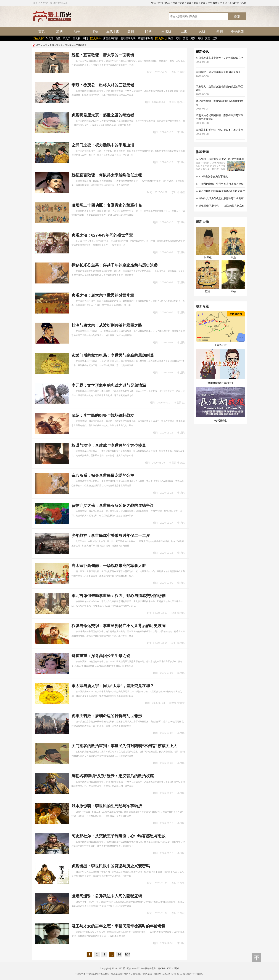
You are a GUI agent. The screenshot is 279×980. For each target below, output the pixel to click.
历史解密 (213, 3)
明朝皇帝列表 (128, 38)
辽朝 (215, 38)
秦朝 (220, 31)
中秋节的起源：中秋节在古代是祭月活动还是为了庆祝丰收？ (220, 185)
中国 (154, 3)
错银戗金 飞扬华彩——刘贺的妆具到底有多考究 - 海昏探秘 (220, 207)
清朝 (59, 31)
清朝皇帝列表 (145, 38)
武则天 (67, 38)
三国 (184, 31)
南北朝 (166, 31)
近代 (161, 3)
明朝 (77, 31)
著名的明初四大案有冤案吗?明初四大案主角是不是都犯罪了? (220, 192)
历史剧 (223, 3)
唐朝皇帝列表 (111, 38)
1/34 (127, 954)
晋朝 (182, 3)
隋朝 (148, 31)
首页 (42, 31)
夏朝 (203, 3)
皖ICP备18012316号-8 (168, 968)
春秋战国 (237, 31)
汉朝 (202, 31)
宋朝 (95, 31)
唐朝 (131, 31)
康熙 (85, 38)
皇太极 (77, 38)
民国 (168, 3)
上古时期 (234, 3)
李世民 (59, 45)
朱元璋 (50, 38)
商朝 (196, 3)
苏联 (244, 3)
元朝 (175, 3)
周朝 (189, 3)
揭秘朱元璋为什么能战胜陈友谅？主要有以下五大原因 (220, 200)
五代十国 (113, 31)
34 (119, 954)
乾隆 (58, 38)
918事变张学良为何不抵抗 (212, 176)
